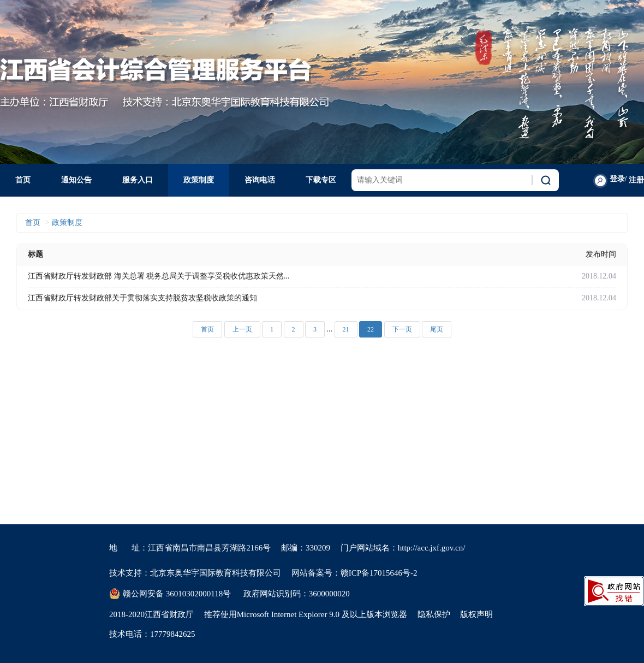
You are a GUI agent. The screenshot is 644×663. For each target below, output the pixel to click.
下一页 (402, 329)
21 (346, 329)
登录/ (618, 179)
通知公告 (76, 180)
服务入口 (138, 180)
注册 (636, 180)
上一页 (242, 329)
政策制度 (199, 180)
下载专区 (321, 180)
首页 (23, 180)
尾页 (437, 329)
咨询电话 (260, 180)
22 (371, 329)
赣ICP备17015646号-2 (379, 573)
